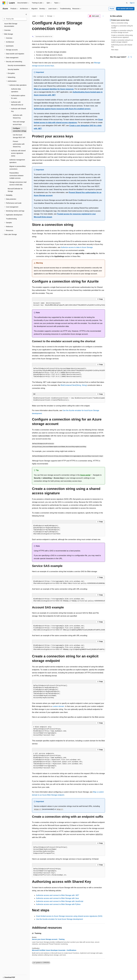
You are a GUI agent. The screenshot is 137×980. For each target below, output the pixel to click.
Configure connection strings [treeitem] (20, 130)
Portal (112, 9)
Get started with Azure (125, 9)
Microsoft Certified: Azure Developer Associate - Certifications (54, 950)
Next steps (115, 50)
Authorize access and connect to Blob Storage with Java (57, 898)
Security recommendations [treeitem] (17, 65)
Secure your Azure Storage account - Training (48, 939)
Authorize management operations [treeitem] (17, 161)
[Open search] (127, 3)
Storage (50, 16)
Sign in (132, 3)
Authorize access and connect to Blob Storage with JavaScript (60, 901)
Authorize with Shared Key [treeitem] (18, 117)
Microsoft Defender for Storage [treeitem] (15, 190)
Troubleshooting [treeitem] (11, 219)
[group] (68, 304)
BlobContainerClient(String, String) (74, 385)
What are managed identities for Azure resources (54, 89)
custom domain (58, 706)
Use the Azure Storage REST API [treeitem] (19, 136)
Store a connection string (120, 23)
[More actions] (103, 16)
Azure (42, 16)
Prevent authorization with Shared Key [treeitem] (19, 144)
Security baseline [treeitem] (13, 69)
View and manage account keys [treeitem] (19, 123)
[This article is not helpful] (131, 57)
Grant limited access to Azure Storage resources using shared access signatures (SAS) (69, 916)
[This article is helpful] (129, 57)
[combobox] (15, 19)
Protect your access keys (120, 20)
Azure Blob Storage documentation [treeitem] (11, 25)
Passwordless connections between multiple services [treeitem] (16, 175)
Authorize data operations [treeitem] (16, 90)
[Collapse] (26, 14)
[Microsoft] (4, 3)
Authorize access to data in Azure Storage (77, 247)
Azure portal (85, 475)
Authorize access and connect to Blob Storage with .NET (58, 895)
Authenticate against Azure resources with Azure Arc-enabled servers (62, 109)
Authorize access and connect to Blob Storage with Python (58, 904)
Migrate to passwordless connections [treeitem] (17, 168)
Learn (34, 16)
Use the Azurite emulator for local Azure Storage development (60, 919)
